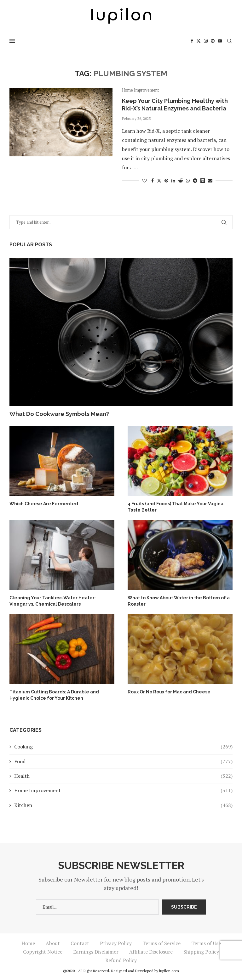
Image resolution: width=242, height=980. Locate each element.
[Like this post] (145, 180)
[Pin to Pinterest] (166, 180)
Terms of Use (206, 943)
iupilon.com (169, 971)
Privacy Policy (116, 943)
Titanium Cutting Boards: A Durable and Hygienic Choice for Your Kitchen (54, 695)
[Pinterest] (213, 41)
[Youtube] (220, 41)
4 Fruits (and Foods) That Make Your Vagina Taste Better (176, 507)
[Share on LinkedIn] (173, 180)
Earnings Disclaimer (96, 952)
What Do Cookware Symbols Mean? (59, 414)
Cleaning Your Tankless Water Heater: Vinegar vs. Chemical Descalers (53, 601)
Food (123, 761)
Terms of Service (161, 943)
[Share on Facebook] (153, 180)
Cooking (123, 747)
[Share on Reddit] (181, 180)
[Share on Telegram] (195, 180)
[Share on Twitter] (159, 180)
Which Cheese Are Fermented (44, 504)
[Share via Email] (210, 180)
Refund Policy (121, 960)
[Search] (229, 41)
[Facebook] (192, 41)
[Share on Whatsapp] (188, 180)
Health (123, 776)
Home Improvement (123, 790)
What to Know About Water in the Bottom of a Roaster (179, 601)
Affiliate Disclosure (151, 952)
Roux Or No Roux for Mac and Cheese (169, 692)
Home (28, 943)
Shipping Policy (201, 952)
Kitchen (123, 805)
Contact (80, 943)
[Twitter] (199, 41)
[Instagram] (206, 41)
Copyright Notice (43, 952)
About (53, 943)
